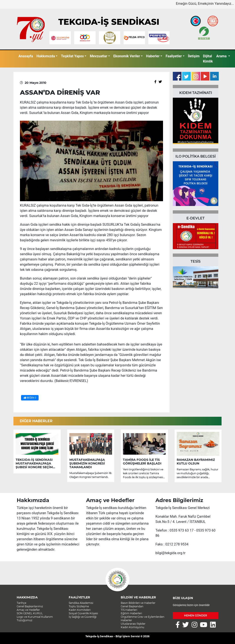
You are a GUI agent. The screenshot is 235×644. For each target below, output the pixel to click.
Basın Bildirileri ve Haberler (138, 603)
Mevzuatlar (98, 56)
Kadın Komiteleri (80, 610)
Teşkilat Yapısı (72, 56)
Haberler (153, 56)
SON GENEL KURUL (30, 613)
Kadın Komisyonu (132, 627)
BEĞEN (30, 398)
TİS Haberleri (129, 610)
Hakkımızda (46, 56)
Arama (222, 56)
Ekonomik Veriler (127, 56)
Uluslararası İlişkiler (133, 624)
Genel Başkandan (132, 606)
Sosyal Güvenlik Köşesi (83, 613)
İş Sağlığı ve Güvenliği (83, 617)
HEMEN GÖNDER (196, 615)
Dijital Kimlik (208, 59)
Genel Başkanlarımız (30, 606)
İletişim (194, 56)
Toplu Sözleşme (79, 606)
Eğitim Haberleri (131, 613)
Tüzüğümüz (24, 620)
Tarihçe (21, 603)
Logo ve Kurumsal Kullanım (35, 617)
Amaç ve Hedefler (28, 610)
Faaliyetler (174, 56)
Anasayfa (26, 56)
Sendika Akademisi (81, 603)
